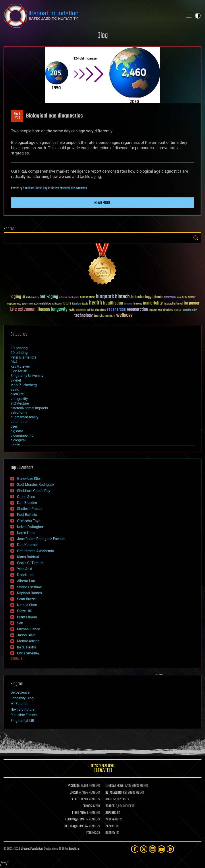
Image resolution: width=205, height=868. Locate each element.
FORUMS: (91, 833)
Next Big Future (22, 709)
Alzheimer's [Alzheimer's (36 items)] (32, 298)
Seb (20, 623)
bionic (15, 445)
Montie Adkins (28, 641)
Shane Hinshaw (29, 587)
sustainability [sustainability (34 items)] (190, 310)
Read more (102, 203)
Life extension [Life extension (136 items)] (23, 309)
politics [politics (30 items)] (91, 310)
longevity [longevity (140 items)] (59, 309)
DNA (14, 362)
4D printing (19, 353)
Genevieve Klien (29, 479)
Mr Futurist (19, 704)
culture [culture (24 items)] (25, 304)
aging (15, 389)
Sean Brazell (27, 599)
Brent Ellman (27, 617)
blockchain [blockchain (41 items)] (170, 297)
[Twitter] (144, 849)
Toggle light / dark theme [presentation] (198, 16)
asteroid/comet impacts (29, 408)
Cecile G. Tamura (30, 563)
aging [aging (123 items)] (16, 297)
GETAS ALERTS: (114, 793)
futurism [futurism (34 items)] (76, 304)
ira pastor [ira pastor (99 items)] (192, 303)
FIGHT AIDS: (79, 813)
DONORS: (88, 806)
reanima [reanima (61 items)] (101, 310)
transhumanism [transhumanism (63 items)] (104, 316)
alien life (17, 394)
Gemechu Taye (29, 521)
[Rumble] (170, 849)
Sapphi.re (74, 849)
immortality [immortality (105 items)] (153, 303)
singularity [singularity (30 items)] (168, 310)
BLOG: (109, 799)
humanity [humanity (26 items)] (128, 304)
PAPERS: (110, 826)
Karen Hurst (26, 533)
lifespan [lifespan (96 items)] (43, 310)
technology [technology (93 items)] (84, 316)
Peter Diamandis (23, 357)
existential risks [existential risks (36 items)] (43, 304)
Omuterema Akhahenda (36, 551)
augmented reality (24, 417)
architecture (20, 403)
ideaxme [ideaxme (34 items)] (138, 304)
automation (19, 422)
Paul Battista (27, 515)
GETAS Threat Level (102, 769)
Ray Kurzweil (20, 366)
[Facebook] (135, 849)
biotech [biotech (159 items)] (122, 297)
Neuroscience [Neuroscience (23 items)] (81, 310)
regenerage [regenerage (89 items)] (116, 310)
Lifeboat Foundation (32, 849)
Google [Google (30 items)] (85, 304)
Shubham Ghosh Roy (35, 188)
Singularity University (27, 376)
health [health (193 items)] (96, 303)
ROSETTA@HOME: (74, 826)
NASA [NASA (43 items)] (72, 310)
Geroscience (20, 692)
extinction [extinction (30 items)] (57, 304)
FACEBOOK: (74, 786)
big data (17, 431)
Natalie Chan (27, 605)
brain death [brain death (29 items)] (182, 298)
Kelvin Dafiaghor (30, 527)
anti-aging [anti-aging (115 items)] (49, 297)
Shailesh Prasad (30, 509)
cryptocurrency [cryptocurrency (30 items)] (14, 304)
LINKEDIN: (75, 793)
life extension (79, 188)
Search (196, 238)
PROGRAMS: (112, 820)
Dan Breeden (27, 503)
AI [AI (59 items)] (24, 297)
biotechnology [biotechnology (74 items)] (141, 297)
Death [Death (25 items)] (31, 304)
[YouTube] (161, 849)
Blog (102, 36)
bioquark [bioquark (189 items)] (105, 297)
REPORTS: (111, 813)
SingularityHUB (22, 721)
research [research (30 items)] (153, 310)
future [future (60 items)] (67, 304)
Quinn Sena (26, 497)
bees (14, 426)
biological (18, 440)
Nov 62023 (17, 116)
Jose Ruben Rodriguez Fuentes (41, 539)
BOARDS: (110, 806)
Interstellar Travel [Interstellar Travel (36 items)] (173, 304)
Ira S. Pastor (27, 647)
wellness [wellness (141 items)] (124, 315)
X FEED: (76, 799)
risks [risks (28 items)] (160, 310)
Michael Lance (28, 629)
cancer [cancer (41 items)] (192, 297)
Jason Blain (26, 635)
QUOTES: (110, 833)
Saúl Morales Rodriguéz (36, 485)
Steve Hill (24, 611)
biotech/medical (60, 188)
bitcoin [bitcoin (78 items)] (158, 297)
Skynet (16, 380)
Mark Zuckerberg (24, 385)
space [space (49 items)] (178, 310)
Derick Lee (25, 575)
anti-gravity (19, 399)
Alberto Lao (26, 581)
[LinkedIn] (153, 849)
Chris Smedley (28, 653)
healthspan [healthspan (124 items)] (113, 303)
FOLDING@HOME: (75, 820)
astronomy (19, 412)
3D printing (19, 348)
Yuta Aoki (25, 569)
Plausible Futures (24, 715)
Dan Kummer (27, 545)
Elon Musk (19, 371)
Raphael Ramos (29, 593)
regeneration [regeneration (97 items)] (137, 310)
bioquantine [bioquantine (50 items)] (87, 297)
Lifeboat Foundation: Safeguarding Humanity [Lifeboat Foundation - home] (91, 16)
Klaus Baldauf (28, 557)
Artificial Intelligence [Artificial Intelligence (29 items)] (69, 298)
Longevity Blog (22, 698)
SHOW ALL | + (17, 659)
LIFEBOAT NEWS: (115, 786)
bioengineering (22, 435)
